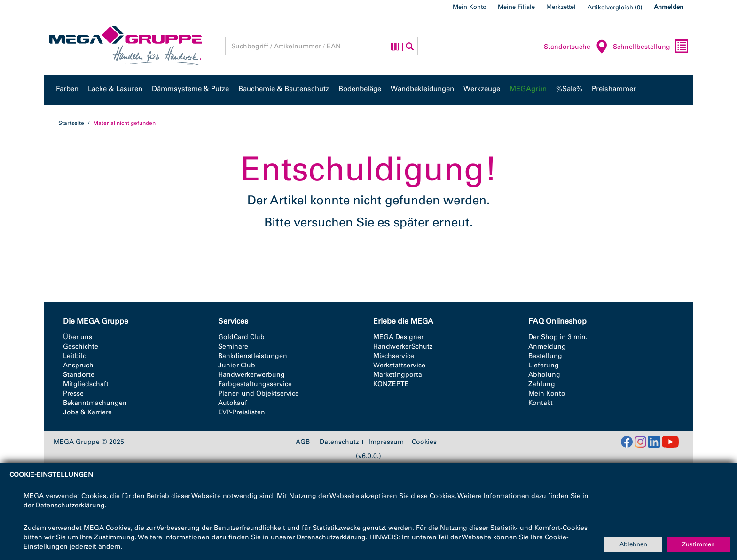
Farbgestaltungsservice (255, 384)
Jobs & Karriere (87, 412)
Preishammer (614, 89)
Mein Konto (470, 7)
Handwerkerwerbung (251, 375)
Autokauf (233, 403)
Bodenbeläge (360, 89)
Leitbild (75, 356)
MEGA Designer (398, 337)
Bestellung (545, 356)
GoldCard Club (241, 337)
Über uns (78, 337)
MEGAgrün (528, 89)
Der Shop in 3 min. (558, 337)
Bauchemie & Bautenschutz (284, 89)
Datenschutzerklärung (70, 505)
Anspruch (78, 365)
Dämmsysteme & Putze (190, 89)
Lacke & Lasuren (115, 89)
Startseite (71, 123)
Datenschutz (339, 442)
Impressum (386, 442)
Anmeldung (547, 346)
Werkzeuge (482, 89)
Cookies (424, 442)
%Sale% (569, 89)
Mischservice (394, 356)
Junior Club (237, 365)
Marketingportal (399, 375)
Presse (73, 393)
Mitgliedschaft (86, 384)
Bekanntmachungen (95, 403)
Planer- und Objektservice (259, 393)
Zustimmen (698, 544)
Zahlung (542, 384)
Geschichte (81, 346)
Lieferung (544, 365)
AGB (303, 442)
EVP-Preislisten (242, 412)
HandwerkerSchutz (403, 346)
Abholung (544, 375)
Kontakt (541, 403)
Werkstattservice (399, 365)
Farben (67, 89)
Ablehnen (633, 544)
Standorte (79, 375)
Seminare (233, 346)
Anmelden (669, 7)
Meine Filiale (516, 7)
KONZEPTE (391, 384)
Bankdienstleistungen (253, 356)
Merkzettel (561, 7)
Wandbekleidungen (422, 89)
